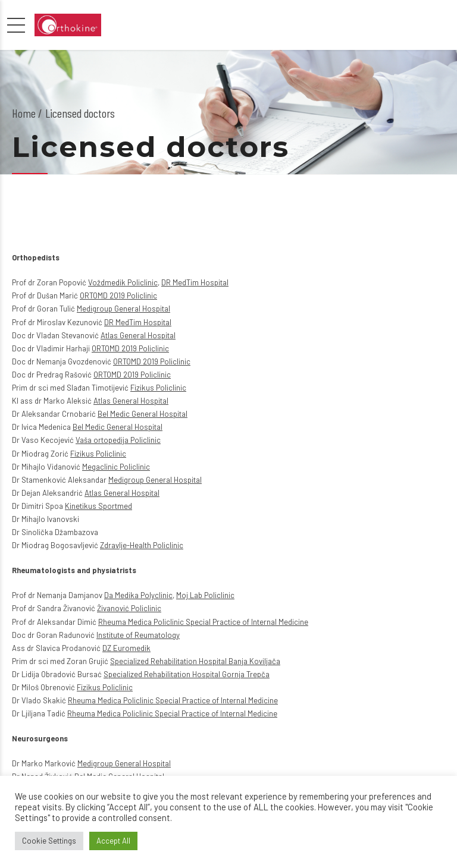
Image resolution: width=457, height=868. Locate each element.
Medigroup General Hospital (123, 309)
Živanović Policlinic (129, 608)
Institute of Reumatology (138, 635)
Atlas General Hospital (138, 335)
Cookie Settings (49, 841)
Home (24, 113)
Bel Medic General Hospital (143, 414)
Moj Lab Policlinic (205, 595)
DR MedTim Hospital (195, 282)
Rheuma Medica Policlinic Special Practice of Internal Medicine (203, 622)
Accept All (113, 841)
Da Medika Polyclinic (138, 595)
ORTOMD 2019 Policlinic (118, 295)
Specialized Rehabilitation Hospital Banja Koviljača (195, 661)
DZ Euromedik (126, 648)
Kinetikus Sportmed (98, 506)
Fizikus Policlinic (158, 388)
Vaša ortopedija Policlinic (118, 440)
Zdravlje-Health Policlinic (142, 545)
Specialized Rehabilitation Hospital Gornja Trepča (187, 674)
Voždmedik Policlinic (123, 282)
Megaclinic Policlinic (116, 467)
